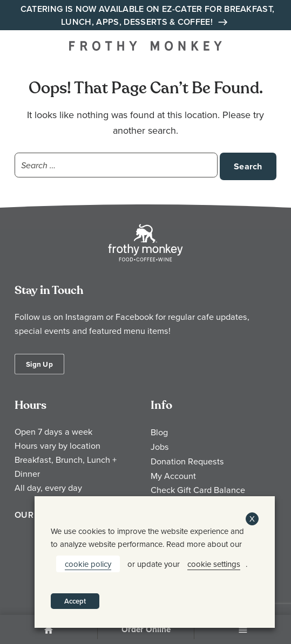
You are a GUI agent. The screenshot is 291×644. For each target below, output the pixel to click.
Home (49, 631)
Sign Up (39, 364)
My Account (173, 476)
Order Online (146, 629)
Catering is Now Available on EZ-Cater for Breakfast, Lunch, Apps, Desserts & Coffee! (148, 16)
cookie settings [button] (214, 564)
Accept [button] (75, 601)
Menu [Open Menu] (243, 631)
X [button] (252, 519)
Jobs (160, 447)
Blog (159, 432)
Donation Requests (187, 461)
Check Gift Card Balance (198, 490)
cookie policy (88, 564)
